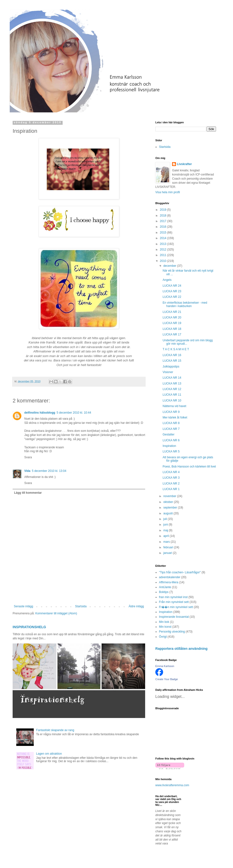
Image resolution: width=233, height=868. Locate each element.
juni (166, 525)
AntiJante (165, 587)
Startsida (81, 606)
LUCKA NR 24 (172, 286)
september (171, 508)
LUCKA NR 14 (172, 378)
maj (166, 530)
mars (167, 542)
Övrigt (163, 637)
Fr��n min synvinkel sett (176, 607)
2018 (164, 216)
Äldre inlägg (136, 606)
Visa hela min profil (168, 192)
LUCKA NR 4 (171, 472)
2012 (164, 250)
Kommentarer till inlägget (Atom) (56, 613)
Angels (167, 280)
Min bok (164, 622)
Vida (27, 471)
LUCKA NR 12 (172, 389)
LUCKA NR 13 (172, 384)
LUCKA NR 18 (172, 329)
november (170, 496)
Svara (28, 457)
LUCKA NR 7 (171, 429)
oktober (169, 502)
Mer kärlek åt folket (175, 417)
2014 (164, 238)
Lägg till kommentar (28, 493)
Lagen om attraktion (49, 754)
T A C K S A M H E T (176, 349)
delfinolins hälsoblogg (40, 413)
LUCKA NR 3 (171, 478)
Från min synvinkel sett (174, 602)
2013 (164, 244)
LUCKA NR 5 (171, 451)
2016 (164, 227)
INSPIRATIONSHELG (29, 627)
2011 (164, 255)
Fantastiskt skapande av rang (55, 730)
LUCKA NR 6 (171, 440)
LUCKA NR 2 (171, 484)
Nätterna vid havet (174, 406)
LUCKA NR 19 (172, 323)
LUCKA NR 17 (172, 334)
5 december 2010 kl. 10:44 (74, 413)
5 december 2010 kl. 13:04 (49, 471)
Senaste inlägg (23, 606)
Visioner (168, 372)
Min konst (165, 627)
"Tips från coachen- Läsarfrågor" (180, 572)
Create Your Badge (167, 679)
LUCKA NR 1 (171, 489)
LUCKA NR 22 (172, 297)
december (170, 266)
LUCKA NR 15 (172, 361)
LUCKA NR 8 (171, 423)
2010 (164, 261)
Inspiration (169, 446)
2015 (164, 233)
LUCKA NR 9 (171, 412)
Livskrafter (184, 164)
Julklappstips (171, 367)
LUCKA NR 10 (172, 401)
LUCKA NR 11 (172, 395)
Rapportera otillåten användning (181, 649)
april (166, 536)
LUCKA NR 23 (172, 291)
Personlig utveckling (172, 632)
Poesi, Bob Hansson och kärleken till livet (189, 467)
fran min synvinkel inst (173, 597)
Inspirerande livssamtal (174, 617)
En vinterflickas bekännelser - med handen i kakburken (185, 304)
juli (166, 519)
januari (168, 553)
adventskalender (170, 577)
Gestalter (169, 434)
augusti (168, 513)
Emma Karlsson (165, 666)
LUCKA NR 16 (172, 355)
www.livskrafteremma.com (172, 785)
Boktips (164, 592)
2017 (164, 221)
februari (169, 547)
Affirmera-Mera (169, 582)
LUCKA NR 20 (172, 317)
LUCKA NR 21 (172, 312)
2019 (164, 210)
